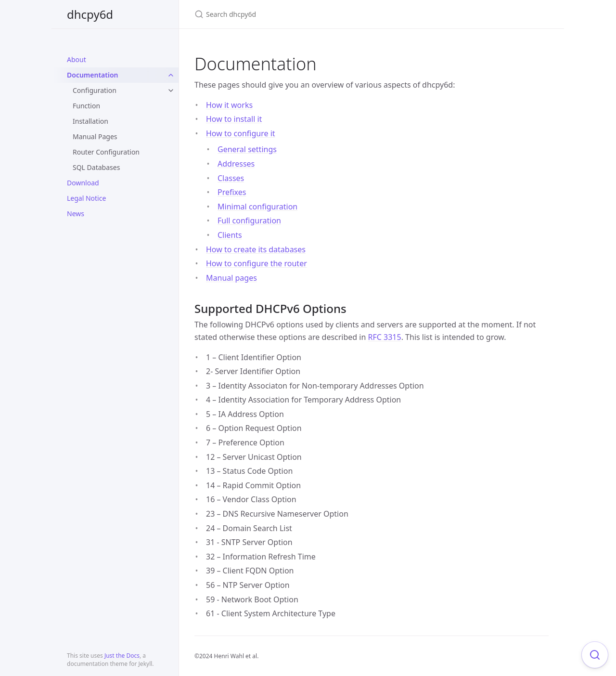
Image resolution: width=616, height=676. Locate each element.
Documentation (93, 75)
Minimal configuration (257, 207)
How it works (229, 105)
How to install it (234, 119)
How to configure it (241, 133)
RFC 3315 (385, 337)
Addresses (236, 164)
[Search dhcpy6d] (308, 14)
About (77, 59)
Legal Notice (86, 198)
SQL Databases (96, 167)
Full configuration (249, 221)
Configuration (95, 90)
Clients (230, 235)
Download (83, 183)
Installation (90, 121)
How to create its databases (256, 249)
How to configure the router (257, 263)
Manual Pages (95, 136)
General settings (247, 149)
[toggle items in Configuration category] (171, 91)
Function (86, 106)
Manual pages (231, 278)
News (76, 214)
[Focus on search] (595, 655)
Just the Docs (122, 656)
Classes (231, 178)
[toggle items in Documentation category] (171, 75)
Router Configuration (106, 152)
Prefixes (232, 192)
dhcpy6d (90, 14)
